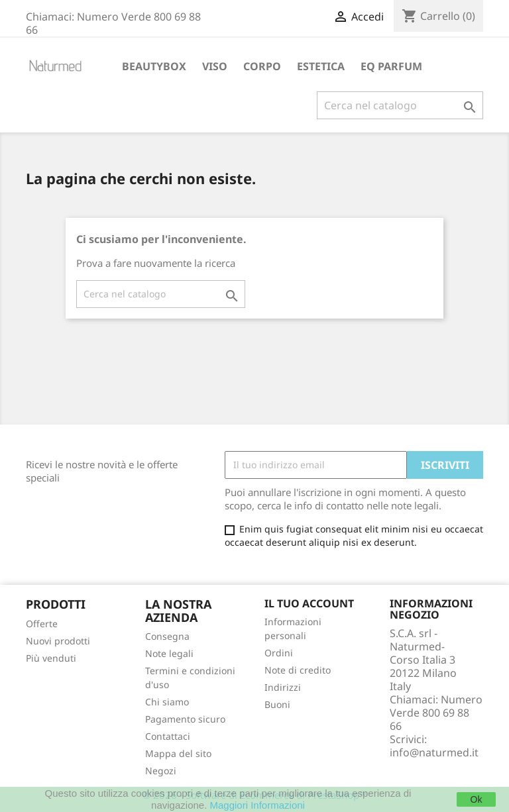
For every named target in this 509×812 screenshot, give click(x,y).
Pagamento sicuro (185, 719)
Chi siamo (167, 702)
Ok (477, 799)
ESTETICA (321, 66)
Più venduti (51, 658)
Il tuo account (309, 603)
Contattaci (168, 736)
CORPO (262, 66)
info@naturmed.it (434, 752)
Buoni (277, 704)
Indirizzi (283, 687)
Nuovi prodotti (58, 641)
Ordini (279, 653)
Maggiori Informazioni (257, 805)
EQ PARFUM (391, 66)
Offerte (42, 624)
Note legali (169, 653)
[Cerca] (400, 105)
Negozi (161, 771)
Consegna (167, 636)
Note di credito (298, 670)
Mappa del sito (178, 753)
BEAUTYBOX (154, 66)
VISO (215, 66)
